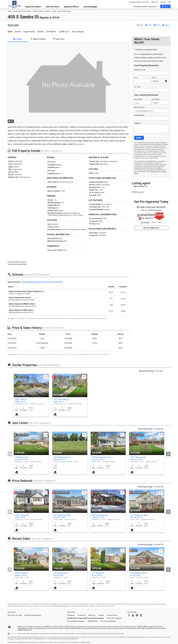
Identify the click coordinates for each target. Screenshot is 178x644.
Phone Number (140, 115)
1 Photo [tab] (18, 39)
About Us (155, 2)
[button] (165, 6)
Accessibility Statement (76, 621)
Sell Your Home (53, 7)
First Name (138, 99)
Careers (163, 2)
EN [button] (170, 2)
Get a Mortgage (91, 7)
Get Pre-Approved (151, 228)
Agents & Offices (72, 7)
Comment (138, 123)
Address (140, 70)
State (154, 78)
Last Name (156, 99)
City (136, 78)
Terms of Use (155, 172)
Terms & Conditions (114, 618)
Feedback (71, 615)
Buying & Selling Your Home (139, 2)
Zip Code (138, 87)
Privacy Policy (112, 615)
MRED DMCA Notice (25, 630)
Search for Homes (34, 7)
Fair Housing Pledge (108, 621)
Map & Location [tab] (38, 39)
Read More (81, 144)
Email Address (140, 107)
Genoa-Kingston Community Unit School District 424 (42, 282)
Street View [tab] (59, 39)
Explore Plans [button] (120, 634)
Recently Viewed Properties (145, 6)
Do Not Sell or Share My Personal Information (86, 618)
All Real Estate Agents (33, 615)
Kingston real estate (61, 606)
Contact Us (82, 615)
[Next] (168, 454)
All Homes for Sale (15, 615)
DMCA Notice (93, 621)
